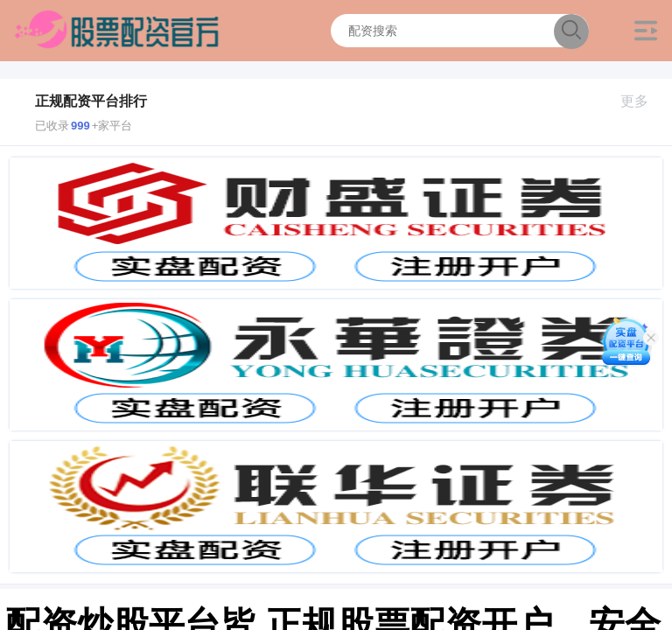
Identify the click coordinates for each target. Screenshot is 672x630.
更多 (642, 101)
